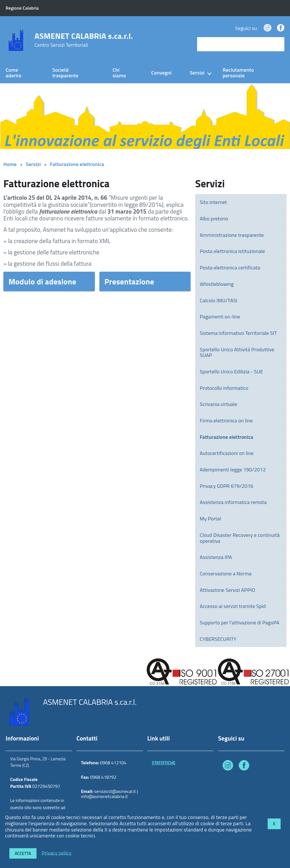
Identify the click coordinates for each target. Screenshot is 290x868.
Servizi (197, 73)
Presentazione (129, 281)
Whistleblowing (217, 284)
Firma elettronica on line (226, 421)
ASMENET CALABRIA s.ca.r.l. (84, 40)
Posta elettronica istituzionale (232, 251)
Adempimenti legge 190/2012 (233, 470)
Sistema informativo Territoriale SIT (238, 333)
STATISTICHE (164, 763)
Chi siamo (119, 73)
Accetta (23, 853)
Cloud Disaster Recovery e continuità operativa (240, 538)
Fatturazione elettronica (77, 164)
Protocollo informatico (224, 388)
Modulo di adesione (42, 281)
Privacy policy (56, 853)
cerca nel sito (213, 44)
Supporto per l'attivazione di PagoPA (239, 623)
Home (10, 164)
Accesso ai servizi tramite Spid (233, 606)
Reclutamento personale (238, 73)
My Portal (210, 519)
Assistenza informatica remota (233, 502)
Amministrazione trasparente (232, 235)
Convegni (161, 73)
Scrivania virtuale (218, 404)
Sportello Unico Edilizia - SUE (231, 372)
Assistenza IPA (216, 557)
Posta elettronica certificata (230, 268)
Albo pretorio (214, 219)
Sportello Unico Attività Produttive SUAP (237, 352)
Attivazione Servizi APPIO (227, 590)
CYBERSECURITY (218, 639)
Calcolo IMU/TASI (218, 300)
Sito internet (213, 202)
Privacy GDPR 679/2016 (226, 486)
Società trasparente (65, 73)
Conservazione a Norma (226, 574)
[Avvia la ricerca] (277, 44)
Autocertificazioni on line (227, 453)
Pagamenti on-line (220, 317)
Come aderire (14, 73)
